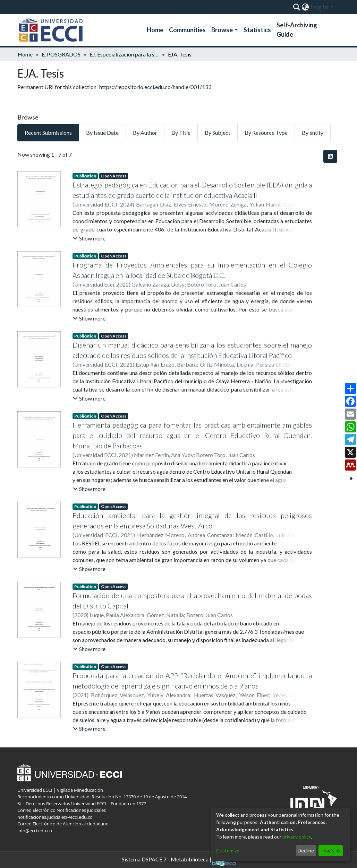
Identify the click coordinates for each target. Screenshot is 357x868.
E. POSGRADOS (61, 54)
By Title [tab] (181, 133)
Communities (187, 30)
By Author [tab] (145, 133)
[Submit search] (297, 7)
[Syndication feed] (330, 156)
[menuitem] (305, 7)
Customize (228, 851)
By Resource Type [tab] (266, 133)
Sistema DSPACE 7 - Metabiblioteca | (179, 860)
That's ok (330, 851)
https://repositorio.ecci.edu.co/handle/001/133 (155, 87)
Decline (306, 851)
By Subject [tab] (218, 133)
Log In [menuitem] (320, 7)
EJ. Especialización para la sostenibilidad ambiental (124, 54)
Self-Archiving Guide (297, 30)
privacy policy (297, 837)
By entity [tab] (313, 133)
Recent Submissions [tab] (48, 133)
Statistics (257, 30)
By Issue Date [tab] (102, 133)
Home (155, 30)
